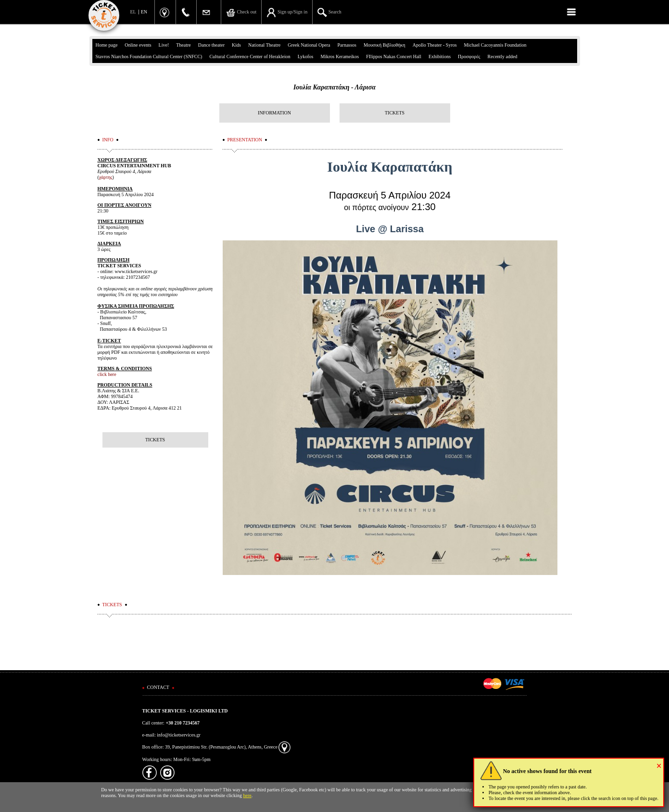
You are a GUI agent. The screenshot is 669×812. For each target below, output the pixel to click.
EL (133, 12)
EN (144, 12)
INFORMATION (274, 113)
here (247, 795)
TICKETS (395, 113)
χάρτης (106, 177)
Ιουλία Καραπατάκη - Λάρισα (334, 87)
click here (107, 374)
